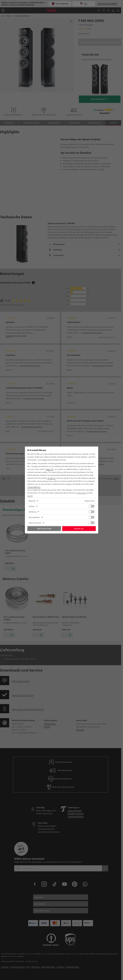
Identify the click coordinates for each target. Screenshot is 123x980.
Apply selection (44, 528)
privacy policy (82, 493)
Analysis (32, 506)
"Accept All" (52, 478)
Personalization (34, 517)
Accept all (79, 528)
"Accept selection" (34, 487)
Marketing (32, 512)
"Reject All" (50, 469)
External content (35, 523)
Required (32, 501)
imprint (30, 496)
